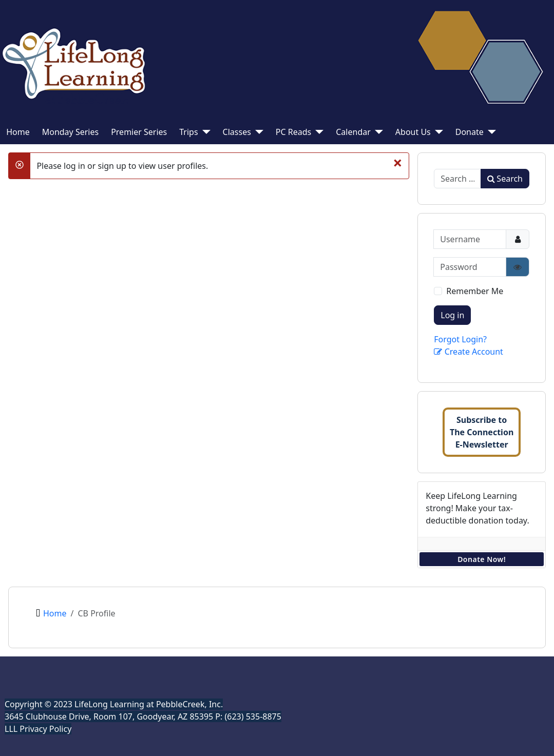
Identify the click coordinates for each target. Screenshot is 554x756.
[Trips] (204, 132)
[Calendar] (377, 132)
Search (505, 179)
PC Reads (293, 132)
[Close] (397, 163)
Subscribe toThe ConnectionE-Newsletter (482, 432)
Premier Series (139, 132)
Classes (237, 132)
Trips (188, 132)
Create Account (469, 352)
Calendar (353, 132)
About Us (413, 132)
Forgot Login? (460, 339)
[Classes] (257, 132)
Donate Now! (482, 559)
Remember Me (475, 291)
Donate (470, 132)
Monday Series (70, 132)
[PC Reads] (317, 132)
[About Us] (437, 132)
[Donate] (490, 132)
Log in (452, 315)
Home (18, 132)
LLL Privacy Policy (38, 729)
